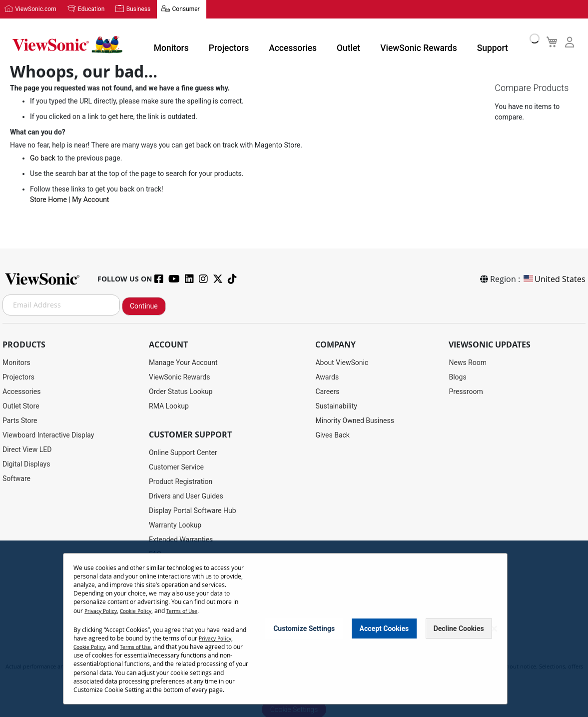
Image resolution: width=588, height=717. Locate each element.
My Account (90, 199)
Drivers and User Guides (186, 494)
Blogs (457, 375)
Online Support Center (183, 451)
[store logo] (65, 41)
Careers (327, 390)
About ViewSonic (342, 361)
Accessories (290, 42)
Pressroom (466, 390)
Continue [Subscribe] (144, 304)
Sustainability (336, 404)
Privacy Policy (103, 610)
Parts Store (20, 419)
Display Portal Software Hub (193, 509)
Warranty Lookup (175, 523)
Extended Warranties (181, 538)
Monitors (185, 42)
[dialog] (294, 629)
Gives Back (332, 433)
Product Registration (181, 480)
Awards (327, 375)
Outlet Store (21, 404)
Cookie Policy (143, 610)
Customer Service (176, 465)
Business (127, 8)
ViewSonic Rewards (399, 42)
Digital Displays (26, 462)
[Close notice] (494, 629)
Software (16, 477)
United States (554, 277)
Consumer (170, 8)
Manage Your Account (183, 361)
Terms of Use (195, 610)
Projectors (235, 42)
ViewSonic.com (34, 8)
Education (85, 8)
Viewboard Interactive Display (48, 433)
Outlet (338, 42)
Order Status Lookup (181, 390)
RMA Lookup (169, 404)
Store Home (48, 199)
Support (461, 42)
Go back (43, 158)
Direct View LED (27, 448)
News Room (468, 361)
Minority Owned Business (355, 419)
